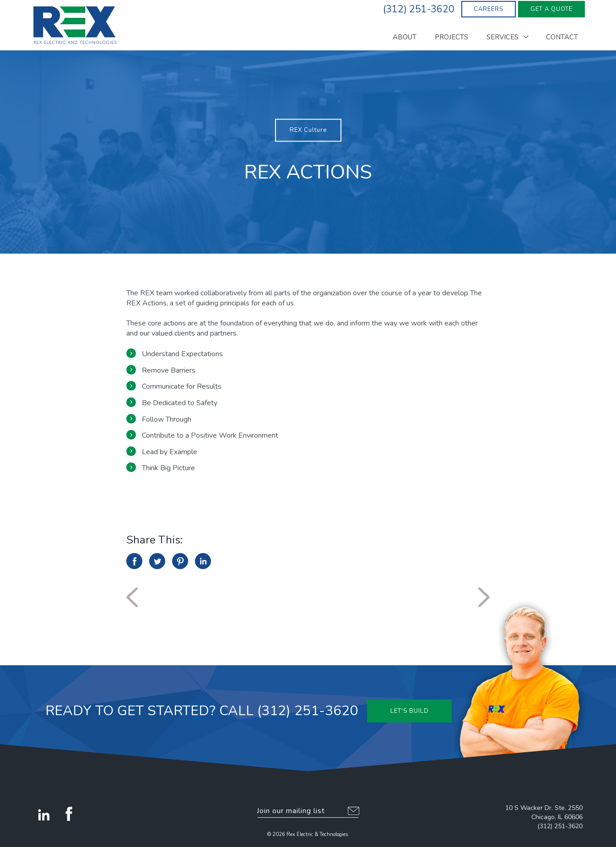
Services (503, 38)
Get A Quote (551, 9)
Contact (562, 38)
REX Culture (308, 130)
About (405, 38)
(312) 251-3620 (560, 826)
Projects (451, 38)
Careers (489, 9)
